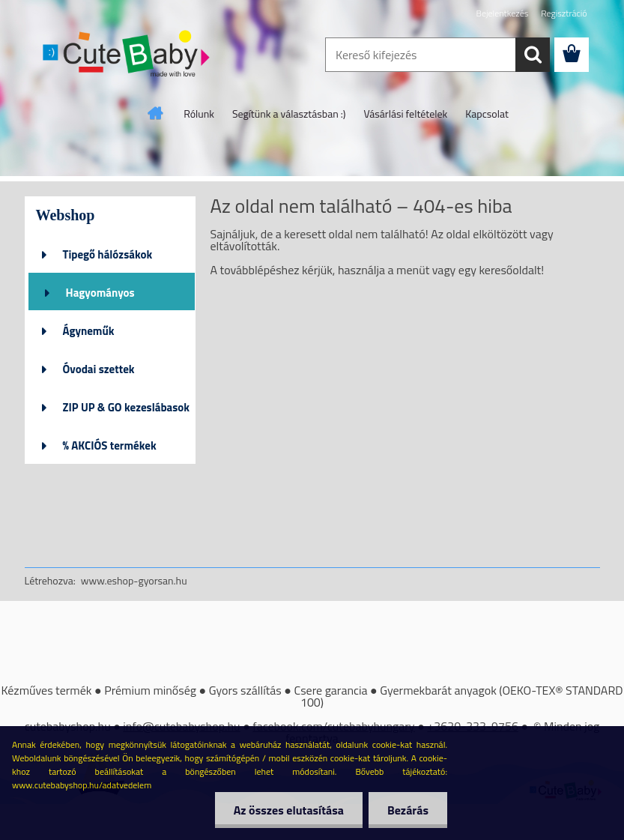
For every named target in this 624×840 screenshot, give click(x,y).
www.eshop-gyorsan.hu (134, 580)
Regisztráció (564, 13)
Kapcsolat (487, 114)
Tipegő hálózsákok (108, 254)
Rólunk (199, 114)
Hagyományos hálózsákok (100, 297)
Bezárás (408, 810)
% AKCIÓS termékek (110, 445)
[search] (533, 55)
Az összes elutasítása (289, 810)
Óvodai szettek (99, 369)
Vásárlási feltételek (406, 114)
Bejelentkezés (503, 13)
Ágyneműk (89, 331)
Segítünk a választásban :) (289, 114)
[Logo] (128, 55)
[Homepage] (156, 113)
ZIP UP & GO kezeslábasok (127, 407)
